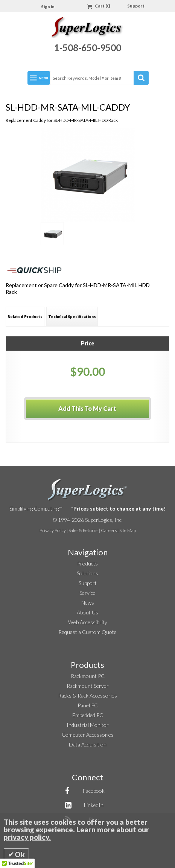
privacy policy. (27, 837)
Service (87, 593)
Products (87, 563)
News (88, 603)
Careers (109, 530)
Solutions (87, 573)
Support (136, 6)
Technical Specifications (72, 316)
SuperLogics (87, 490)
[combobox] (99, 78)
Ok (20, 854)
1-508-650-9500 (88, 48)
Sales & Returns (83, 530)
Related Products (25, 316)
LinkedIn (94, 805)
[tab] (25, 316)
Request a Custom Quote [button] (87, 632)
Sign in (48, 7)
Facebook (94, 791)
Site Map (128, 530)
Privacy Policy (53, 530)
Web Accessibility (88, 622)
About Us (87, 612)
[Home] (87, 29)
